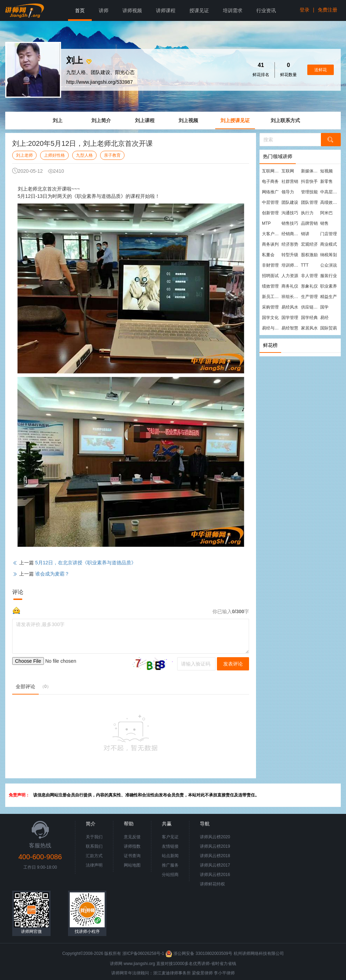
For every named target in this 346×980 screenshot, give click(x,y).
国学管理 (290, 318)
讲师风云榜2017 (215, 865)
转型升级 (290, 255)
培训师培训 (291, 265)
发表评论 (233, 664)
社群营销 (290, 181)
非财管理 (270, 265)
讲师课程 (166, 10)
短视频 (326, 171)
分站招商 (170, 875)
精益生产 (329, 297)
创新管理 (270, 213)
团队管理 (309, 202)
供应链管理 (310, 307)
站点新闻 (170, 856)
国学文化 (270, 318)
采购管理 (270, 307)
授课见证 (199, 10)
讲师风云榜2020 (215, 837)
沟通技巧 (290, 213)
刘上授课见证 (235, 120)
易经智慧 (290, 328)
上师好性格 (54, 155)
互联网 (288, 171)
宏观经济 (309, 244)
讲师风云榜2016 (215, 875)
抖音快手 (309, 181)
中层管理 (270, 202)
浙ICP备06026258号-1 (143, 953)
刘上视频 (188, 120)
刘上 (58, 120)
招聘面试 (270, 276)
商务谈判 (270, 244)
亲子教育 (112, 155)
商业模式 (329, 244)
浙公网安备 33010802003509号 (199, 953)
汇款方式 (94, 856)
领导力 (288, 192)
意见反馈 (132, 837)
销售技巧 (290, 223)
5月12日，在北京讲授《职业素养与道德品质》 (86, 563)
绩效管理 (270, 286)
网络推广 (270, 192)
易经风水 (290, 307)
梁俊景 (198, 973)
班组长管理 (291, 297)
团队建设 (290, 202)
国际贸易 (329, 328)
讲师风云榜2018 (215, 856)
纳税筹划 (329, 255)
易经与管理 (271, 328)
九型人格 (84, 155)
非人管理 (309, 276)
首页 (80, 10)
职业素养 (329, 286)
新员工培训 (271, 297)
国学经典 (309, 318)
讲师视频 (132, 10)
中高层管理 (330, 192)
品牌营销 (309, 223)
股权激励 (309, 255)
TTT (305, 265)
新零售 (326, 181)
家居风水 (309, 328)
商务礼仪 (290, 286)
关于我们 (94, 837)
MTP (266, 223)
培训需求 (233, 10)
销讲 (305, 234)
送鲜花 (321, 70)
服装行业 (329, 276)
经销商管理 (291, 234)
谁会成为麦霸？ (52, 574)
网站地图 (132, 865)
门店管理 (329, 234)
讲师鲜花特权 (212, 884)
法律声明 (94, 865)
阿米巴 (326, 213)
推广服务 (170, 865)
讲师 (104, 10)
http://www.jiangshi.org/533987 (100, 82)
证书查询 (132, 856)
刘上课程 (145, 120)
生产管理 (309, 297)
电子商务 (270, 181)
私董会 (268, 255)
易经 (324, 318)
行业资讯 (266, 10)
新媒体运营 (310, 171)
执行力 (307, 213)
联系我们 (94, 846)
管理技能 (309, 192)
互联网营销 (271, 171)
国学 (324, 307)
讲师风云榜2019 (215, 846)
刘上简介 (101, 120)
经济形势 (290, 244)
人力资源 (290, 276)
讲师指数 (132, 846)
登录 (304, 10)
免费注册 (328, 10)
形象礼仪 (309, 286)
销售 (324, 223)
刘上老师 (24, 155)
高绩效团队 (330, 202)
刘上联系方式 (285, 120)
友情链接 (170, 846)
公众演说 (329, 265)
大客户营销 (271, 234)
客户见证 (170, 837)
